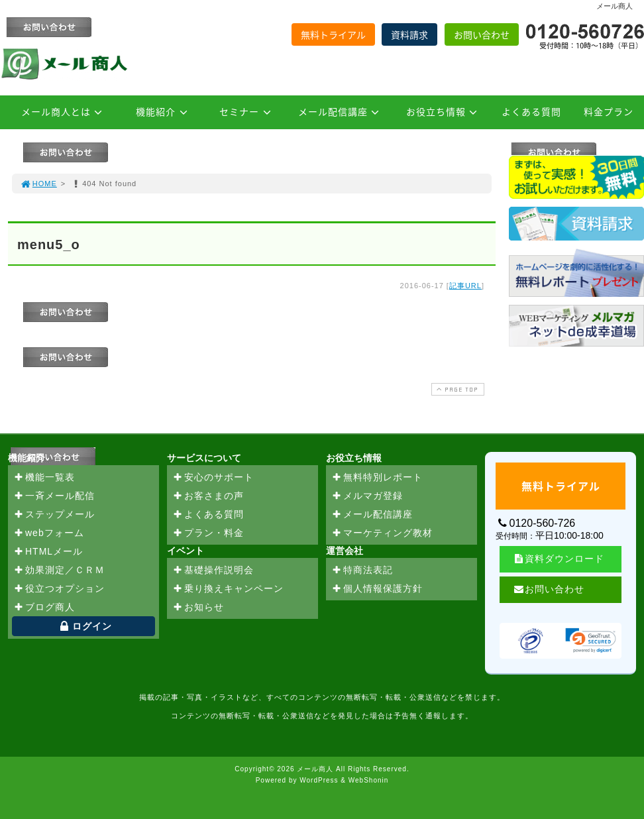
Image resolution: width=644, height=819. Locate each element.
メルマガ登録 (367, 496)
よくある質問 (531, 111)
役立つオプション (59, 589)
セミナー (247, 111)
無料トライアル (333, 34)
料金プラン (609, 111)
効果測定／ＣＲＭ (59, 571)
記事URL (465, 286)
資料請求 (409, 34)
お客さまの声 (208, 496)
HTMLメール (48, 552)
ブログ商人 (44, 608)
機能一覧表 (44, 478)
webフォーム (49, 533)
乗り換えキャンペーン (228, 589)
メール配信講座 (341, 111)
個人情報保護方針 (377, 589)
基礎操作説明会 (213, 571)
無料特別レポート (377, 478)
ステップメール (54, 515)
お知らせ (198, 608)
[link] (591, 641)
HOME (38, 184)
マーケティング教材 (382, 533)
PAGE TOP (456, 389)
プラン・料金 (208, 533)
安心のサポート (213, 478)
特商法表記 (362, 571)
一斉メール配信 (54, 496)
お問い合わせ (482, 34)
